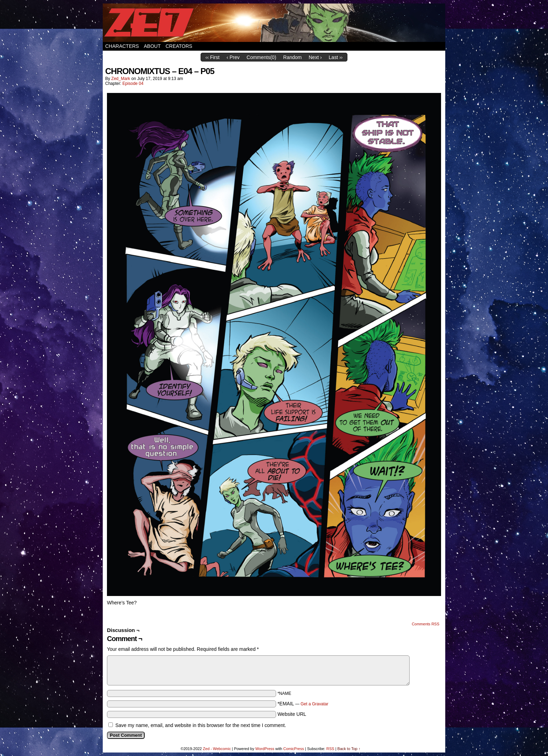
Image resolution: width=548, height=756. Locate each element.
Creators (179, 46)
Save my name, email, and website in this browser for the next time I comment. (201, 725)
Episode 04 (133, 83)
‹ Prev (233, 57)
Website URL (292, 714)
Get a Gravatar (314, 704)
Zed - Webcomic (217, 749)
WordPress (265, 749)
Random (292, 57)
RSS (330, 749)
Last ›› (336, 57)
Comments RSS (426, 624)
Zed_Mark (121, 79)
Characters (122, 46)
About (152, 46)
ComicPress (293, 749)
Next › (315, 57)
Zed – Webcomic (274, 23)
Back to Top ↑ (349, 749)
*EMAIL (303, 704)
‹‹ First (212, 57)
